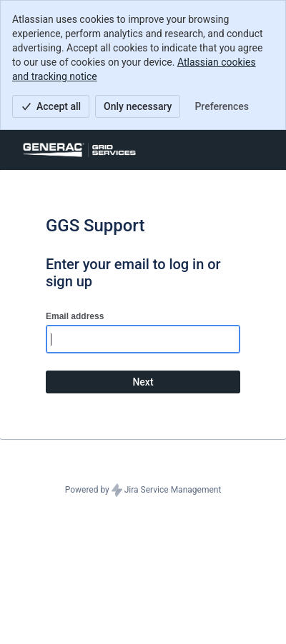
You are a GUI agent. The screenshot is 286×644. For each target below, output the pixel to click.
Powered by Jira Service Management (143, 490)
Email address (75, 316)
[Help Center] (79, 150)
